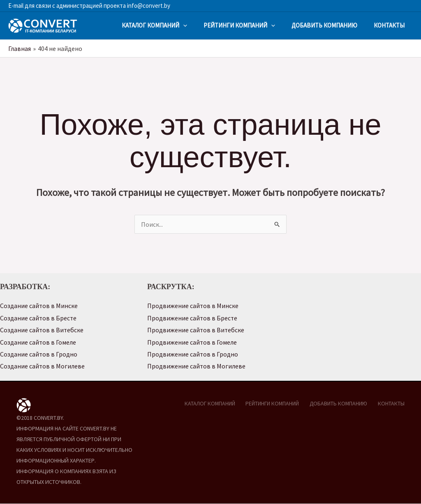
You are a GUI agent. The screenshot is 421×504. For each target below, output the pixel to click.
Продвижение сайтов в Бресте (193, 318)
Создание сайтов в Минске (39, 306)
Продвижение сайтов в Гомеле (192, 342)
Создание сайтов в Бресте (39, 318)
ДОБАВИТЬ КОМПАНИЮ (324, 25)
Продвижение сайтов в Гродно (193, 354)
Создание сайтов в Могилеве (43, 367)
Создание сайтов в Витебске (42, 330)
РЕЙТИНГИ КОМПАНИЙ (239, 25)
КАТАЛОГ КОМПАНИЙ (154, 25)
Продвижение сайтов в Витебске (196, 330)
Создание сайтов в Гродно (39, 354)
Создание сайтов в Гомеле (38, 342)
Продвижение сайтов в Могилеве (197, 367)
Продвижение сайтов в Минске (193, 306)
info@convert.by (148, 6)
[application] (183, 25)
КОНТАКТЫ (389, 25)
